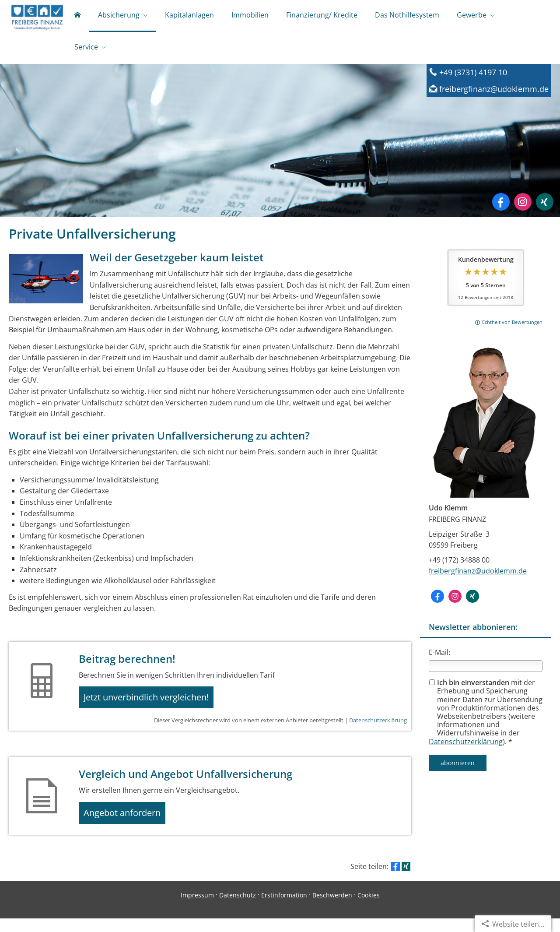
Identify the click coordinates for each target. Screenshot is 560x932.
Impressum (197, 909)
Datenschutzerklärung (466, 748)
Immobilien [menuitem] (250, 17)
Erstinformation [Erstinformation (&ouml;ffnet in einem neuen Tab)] (284, 909)
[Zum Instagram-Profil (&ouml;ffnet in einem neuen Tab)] (523, 208)
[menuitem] (77, 18)
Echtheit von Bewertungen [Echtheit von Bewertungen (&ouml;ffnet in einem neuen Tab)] (512, 328)
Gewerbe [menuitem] (472, 17)
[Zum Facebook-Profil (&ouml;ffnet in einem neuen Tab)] (501, 208)
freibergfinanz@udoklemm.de (478, 577)
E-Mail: (439, 658)
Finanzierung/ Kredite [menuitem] (322, 17)
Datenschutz (238, 909)
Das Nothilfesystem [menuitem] (407, 17)
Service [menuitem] (86, 52)
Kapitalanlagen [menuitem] (189, 17)
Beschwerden (332, 909)
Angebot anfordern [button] (127, 824)
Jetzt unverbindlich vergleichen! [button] (151, 705)
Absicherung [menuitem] (119, 17)
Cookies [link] (369, 909)
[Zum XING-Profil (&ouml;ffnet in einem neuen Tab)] (545, 208)
